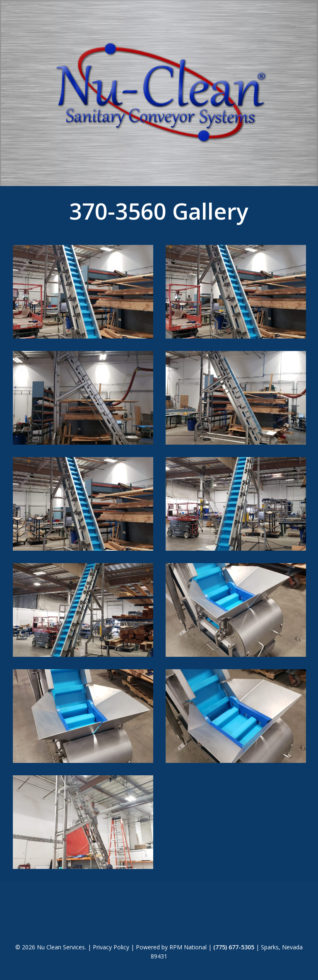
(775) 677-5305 (234, 947)
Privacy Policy (111, 947)
